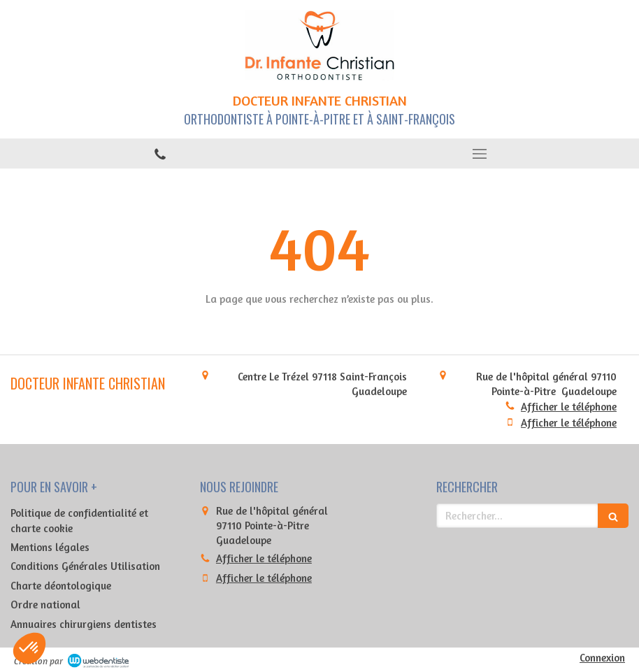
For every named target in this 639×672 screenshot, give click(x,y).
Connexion (602, 658)
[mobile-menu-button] (479, 154)
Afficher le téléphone (569, 407)
